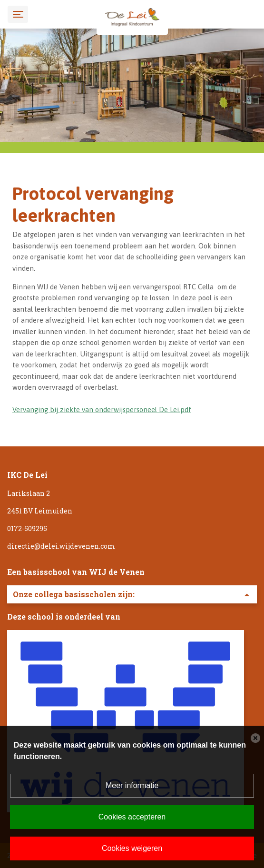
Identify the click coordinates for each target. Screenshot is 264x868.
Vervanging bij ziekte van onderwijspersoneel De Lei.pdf (102, 409)
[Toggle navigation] (18, 14)
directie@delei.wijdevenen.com (61, 546)
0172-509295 (27, 528)
